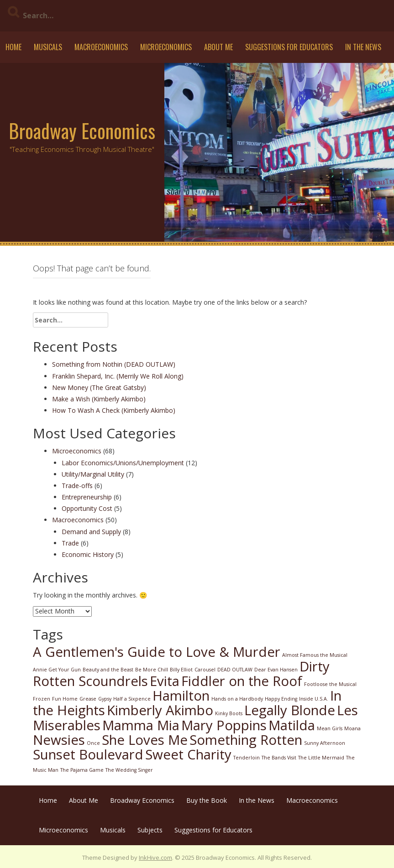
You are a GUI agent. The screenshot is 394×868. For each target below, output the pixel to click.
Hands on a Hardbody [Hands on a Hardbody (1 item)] (237, 699)
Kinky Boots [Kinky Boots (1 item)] (229, 713)
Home (13, 47)
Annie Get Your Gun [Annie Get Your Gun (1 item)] (57, 670)
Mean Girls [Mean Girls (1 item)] (330, 728)
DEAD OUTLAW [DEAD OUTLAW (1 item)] (235, 670)
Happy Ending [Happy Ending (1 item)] (281, 699)
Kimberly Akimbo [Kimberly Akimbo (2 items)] (160, 710)
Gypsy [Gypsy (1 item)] (105, 699)
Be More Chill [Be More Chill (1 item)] (152, 670)
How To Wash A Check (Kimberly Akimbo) (114, 410)
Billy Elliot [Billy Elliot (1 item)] (181, 670)
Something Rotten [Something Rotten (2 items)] (246, 740)
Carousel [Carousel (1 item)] (205, 670)
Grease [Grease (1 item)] (88, 699)
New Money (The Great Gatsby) (99, 387)
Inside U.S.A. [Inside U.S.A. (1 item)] (314, 699)
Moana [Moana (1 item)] (352, 728)
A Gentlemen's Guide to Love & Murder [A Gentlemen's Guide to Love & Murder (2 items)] (157, 652)
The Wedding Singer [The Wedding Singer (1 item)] (129, 770)
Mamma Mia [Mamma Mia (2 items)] (141, 725)
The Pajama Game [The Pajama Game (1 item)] (82, 770)
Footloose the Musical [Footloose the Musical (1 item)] (330, 684)
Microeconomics (166, 47)
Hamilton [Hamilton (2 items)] (181, 696)
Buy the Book (207, 800)
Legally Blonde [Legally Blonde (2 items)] (290, 710)
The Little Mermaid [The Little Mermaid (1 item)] (321, 758)
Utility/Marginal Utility (93, 474)
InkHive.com (155, 858)
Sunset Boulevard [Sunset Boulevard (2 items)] (88, 754)
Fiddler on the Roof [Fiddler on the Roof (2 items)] (242, 681)
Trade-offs (77, 486)
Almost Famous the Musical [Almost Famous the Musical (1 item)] (315, 655)
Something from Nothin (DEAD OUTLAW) (114, 364)
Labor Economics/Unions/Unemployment (123, 463)
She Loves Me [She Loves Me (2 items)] (145, 740)
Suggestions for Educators (289, 47)
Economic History (88, 554)
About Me (218, 47)
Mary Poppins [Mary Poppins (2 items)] (224, 725)
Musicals (48, 47)
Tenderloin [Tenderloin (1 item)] (247, 758)
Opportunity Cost (87, 508)
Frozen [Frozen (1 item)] (42, 699)
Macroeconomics (101, 47)
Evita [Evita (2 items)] (165, 681)
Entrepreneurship (87, 497)
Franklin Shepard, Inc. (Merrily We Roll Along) (118, 376)
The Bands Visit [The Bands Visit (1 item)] (279, 758)
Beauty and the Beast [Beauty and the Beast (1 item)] (108, 670)
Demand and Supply (91, 532)
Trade (70, 543)
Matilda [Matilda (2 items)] (292, 725)
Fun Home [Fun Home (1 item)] (65, 699)
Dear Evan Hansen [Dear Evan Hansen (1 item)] (276, 670)
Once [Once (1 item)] (93, 743)
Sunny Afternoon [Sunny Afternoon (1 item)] (325, 743)
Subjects (150, 830)
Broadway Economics (82, 130)
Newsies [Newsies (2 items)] (59, 740)
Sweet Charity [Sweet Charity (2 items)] (188, 754)
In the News (363, 47)
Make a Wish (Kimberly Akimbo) (99, 399)
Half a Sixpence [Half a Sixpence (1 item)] (132, 699)
